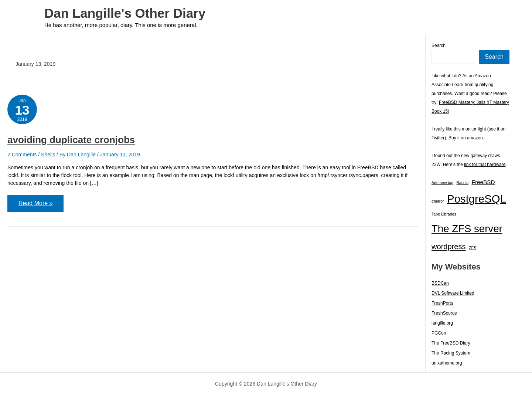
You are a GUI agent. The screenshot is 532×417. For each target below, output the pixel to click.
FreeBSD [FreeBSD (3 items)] (483, 182)
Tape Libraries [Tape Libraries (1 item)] (444, 214)
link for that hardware (485, 165)
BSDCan (440, 283)
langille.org (442, 323)
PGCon (439, 333)
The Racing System (451, 353)
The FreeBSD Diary (451, 343)
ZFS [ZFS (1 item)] (473, 248)
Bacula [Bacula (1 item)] (463, 183)
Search (439, 45)
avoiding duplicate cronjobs (71, 140)
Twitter (438, 138)
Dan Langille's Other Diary (125, 13)
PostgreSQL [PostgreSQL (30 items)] (477, 199)
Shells (48, 155)
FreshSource (444, 313)
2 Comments (22, 155)
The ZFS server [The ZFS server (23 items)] (467, 229)
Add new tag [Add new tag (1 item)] (442, 183)
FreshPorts (442, 303)
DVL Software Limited (453, 293)
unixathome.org (447, 363)
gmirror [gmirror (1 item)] (438, 201)
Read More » (35, 206)
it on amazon (470, 138)
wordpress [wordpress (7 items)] (449, 247)
